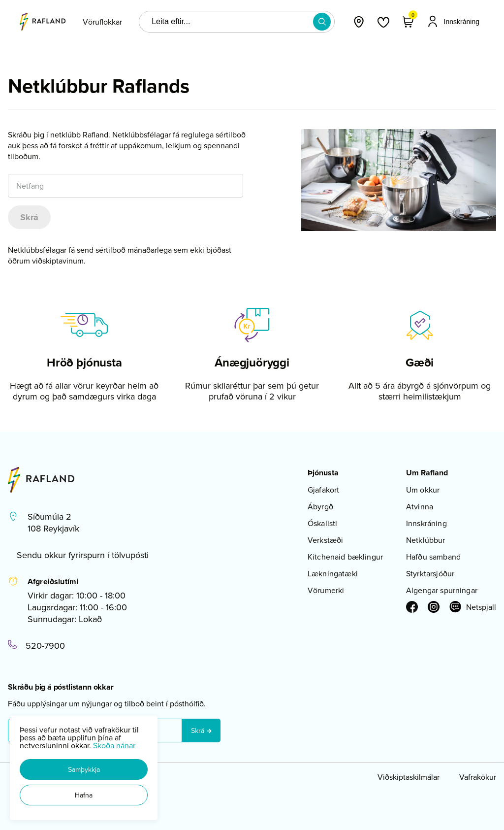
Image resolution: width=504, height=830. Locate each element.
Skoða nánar (114, 745)
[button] (84, 769)
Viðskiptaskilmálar (409, 777)
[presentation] (102, 22)
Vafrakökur (478, 777)
